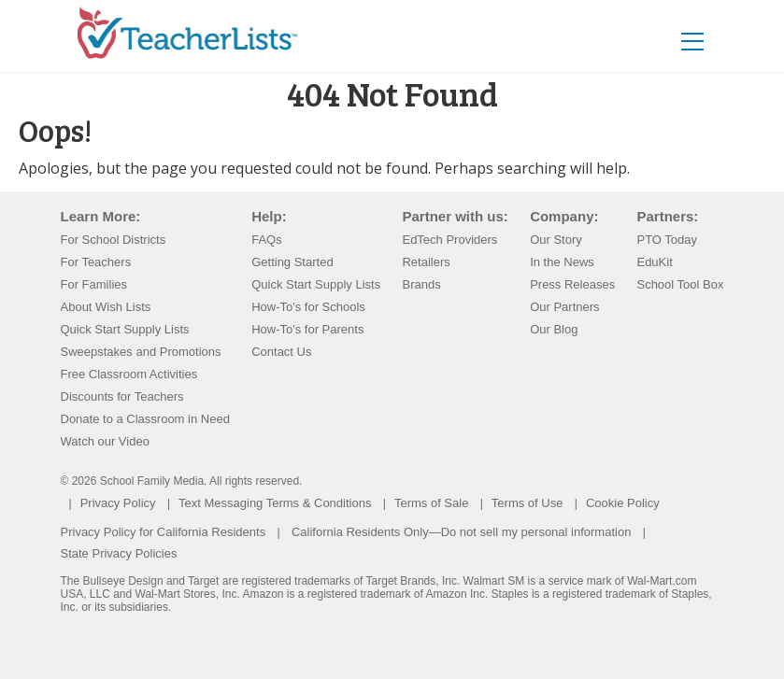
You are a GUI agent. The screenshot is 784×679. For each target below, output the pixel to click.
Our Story (556, 240)
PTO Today (667, 240)
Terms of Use (527, 503)
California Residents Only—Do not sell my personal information (461, 532)
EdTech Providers (449, 240)
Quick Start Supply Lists (125, 329)
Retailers (426, 262)
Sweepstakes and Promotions (141, 352)
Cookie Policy (623, 503)
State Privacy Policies (119, 553)
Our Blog (554, 329)
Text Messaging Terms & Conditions (275, 503)
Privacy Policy (118, 503)
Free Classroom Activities (129, 374)
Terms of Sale (431, 503)
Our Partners (564, 307)
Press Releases (572, 284)
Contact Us (281, 352)
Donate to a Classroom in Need (145, 419)
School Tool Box (680, 284)
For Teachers (96, 262)
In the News (562, 262)
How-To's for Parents (307, 329)
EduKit (654, 262)
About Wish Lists (106, 307)
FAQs (267, 240)
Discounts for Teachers (122, 396)
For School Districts (114, 240)
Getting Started (292, 262)
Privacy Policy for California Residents (164, 532)
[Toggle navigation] (692, 41)
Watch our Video (105, 441)
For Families (94, 284)
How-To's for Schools (308, 307)
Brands (421, 284)
